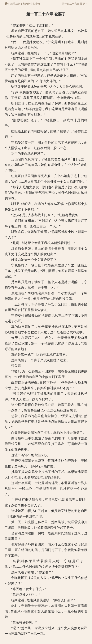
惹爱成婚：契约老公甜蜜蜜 (25, 4)
